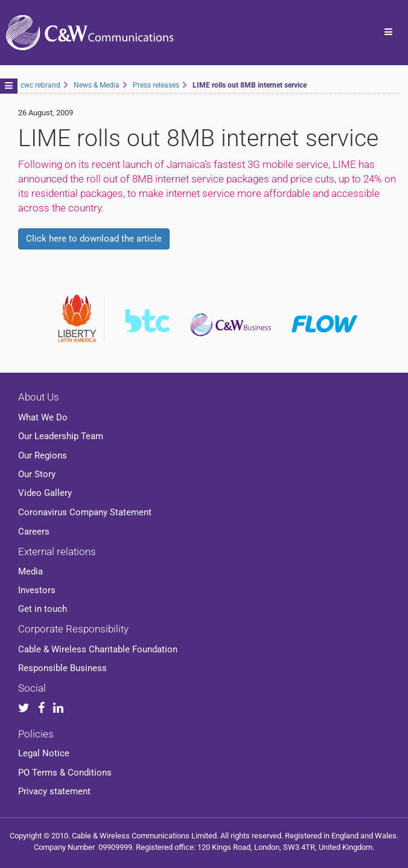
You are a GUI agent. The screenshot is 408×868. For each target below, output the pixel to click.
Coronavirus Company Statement (85, 512)
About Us (39, 397)
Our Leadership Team (61, 436)
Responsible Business (62, 668)
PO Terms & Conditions (65, 773)
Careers (34, 532)
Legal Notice (44, 753)
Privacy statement (54, 791)
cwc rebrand (40, 85)
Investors (37, 590)
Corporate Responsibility (73, 629)
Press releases (156, 85)
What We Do (43, 417)
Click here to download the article (94, 239)
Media (30, 571)
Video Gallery (45, 493)
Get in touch (43, 609)
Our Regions (43, 455)
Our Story (37, 474)
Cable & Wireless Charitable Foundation (98, 649)
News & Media (97, 85)
